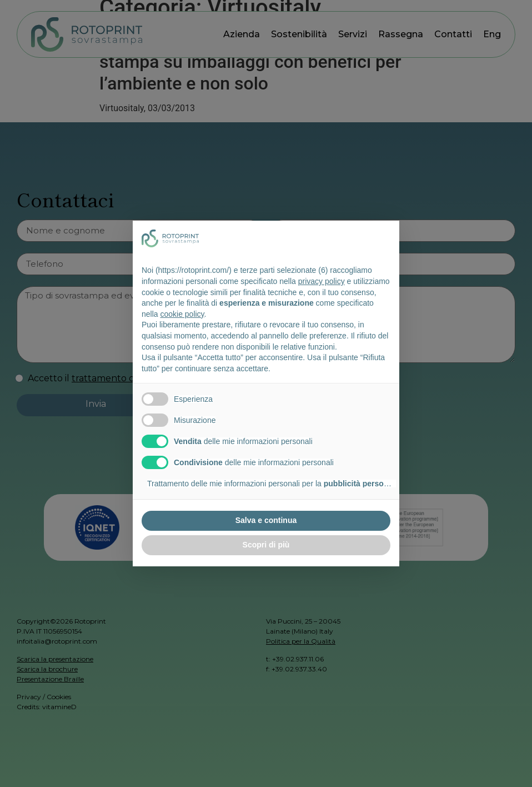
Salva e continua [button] (266, 520)
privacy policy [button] (322, 281)
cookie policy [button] (182, 314)
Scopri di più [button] (266, 545)
